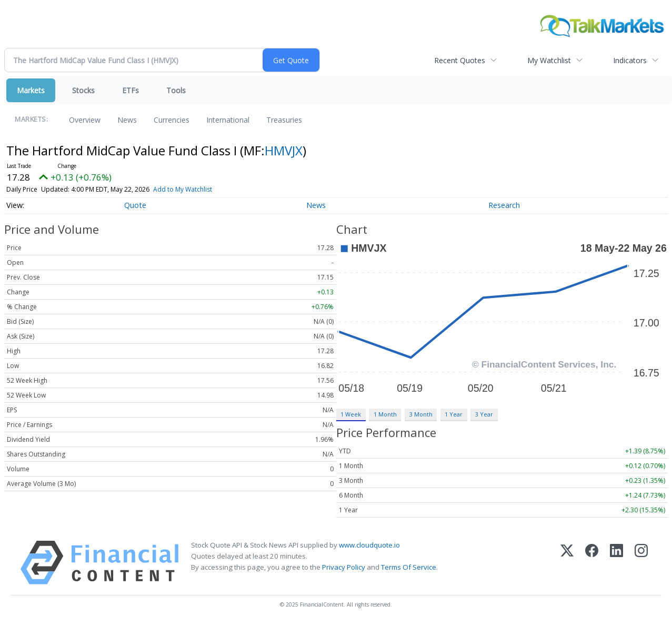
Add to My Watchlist (183, 189)
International (228, 120)
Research (504, 205)
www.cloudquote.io (369, 545)
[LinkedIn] (616, 563)
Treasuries (284, 120)
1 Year (454, 414)
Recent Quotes (460, 60)
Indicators (630, 60)
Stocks (83, 90)
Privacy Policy (344, 567)
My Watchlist (549, 60)
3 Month (421, 414)
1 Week (351, 414)
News (127, 120)
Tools (176, 90)
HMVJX (284, 150)
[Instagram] (641, 563)
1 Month (385, 414)
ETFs (131, 90)
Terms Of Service (409, 567)
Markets (31, 90)
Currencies (172, 120)
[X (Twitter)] (567, 563)
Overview (85, 120)
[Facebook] (592, 563)
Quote (135, 205)
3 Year (484, 414)
